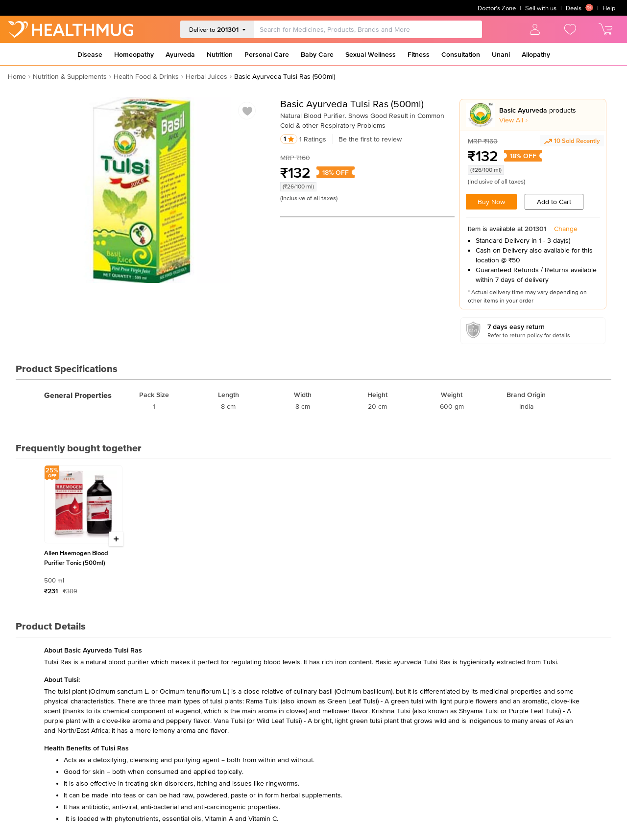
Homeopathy (134, 54)
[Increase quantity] (116, 539)
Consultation (461, 54)
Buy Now (491, 202)
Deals (579, 8)
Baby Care (317, 54)
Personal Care (267, 54)
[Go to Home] (71, 29)
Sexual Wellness (371, 54)
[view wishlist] (570, 29)
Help (609, 8)
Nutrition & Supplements (70, 76)
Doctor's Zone (497, 8)
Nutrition (220, 54)
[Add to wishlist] (247, 111)
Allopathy (536, 54)
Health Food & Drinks (146, 76)
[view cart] (605, 29)
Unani (501, 54)
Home (17, 76)
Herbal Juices (206, 76)
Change (566, 229)
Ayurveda (180, 54)
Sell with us (541, 8)
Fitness (419, 54)
